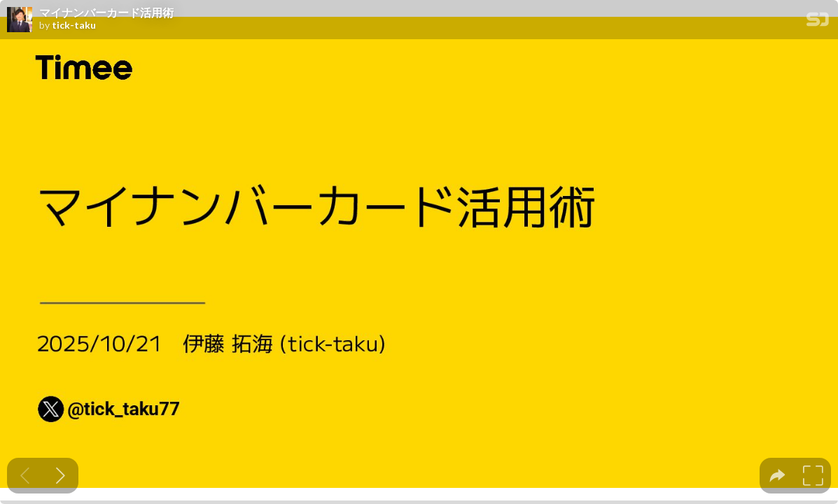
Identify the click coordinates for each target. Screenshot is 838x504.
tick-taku (74, 25)
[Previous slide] (25, 476)
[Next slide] (61, 476)
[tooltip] (777, 476)
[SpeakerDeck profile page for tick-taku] (20, 20)
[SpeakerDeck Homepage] (818, 22)
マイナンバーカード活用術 (106, 13)
